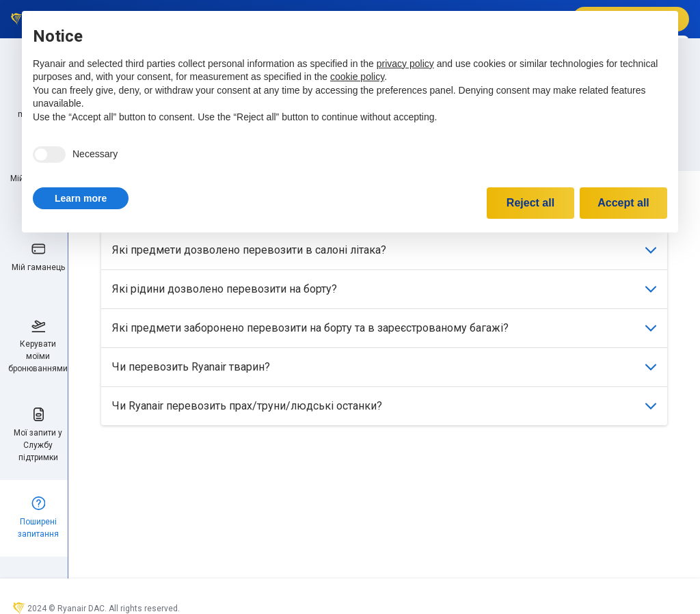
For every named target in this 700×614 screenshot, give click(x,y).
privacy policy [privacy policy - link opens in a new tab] (405, 64)
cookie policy (357, 77)
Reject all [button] (530, 203)
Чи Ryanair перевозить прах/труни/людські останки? (384, 406)
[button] (81, 198)
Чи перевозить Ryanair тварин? (384, 367)
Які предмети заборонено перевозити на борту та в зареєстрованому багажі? (384, 328)
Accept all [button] (623, 203)
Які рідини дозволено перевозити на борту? (384, 289)
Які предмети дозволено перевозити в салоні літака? (384, 250)
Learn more (81, 198)
